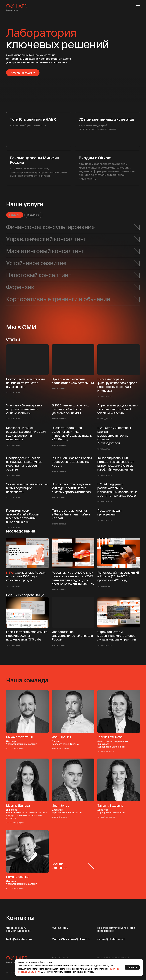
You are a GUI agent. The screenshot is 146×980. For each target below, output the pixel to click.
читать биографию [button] (15, 748)
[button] (113, 957)
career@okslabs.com (111, 939)
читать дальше (13, 393)
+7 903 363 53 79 (60, 957)
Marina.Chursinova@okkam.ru (71, 939)
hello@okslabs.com (19, 939)
